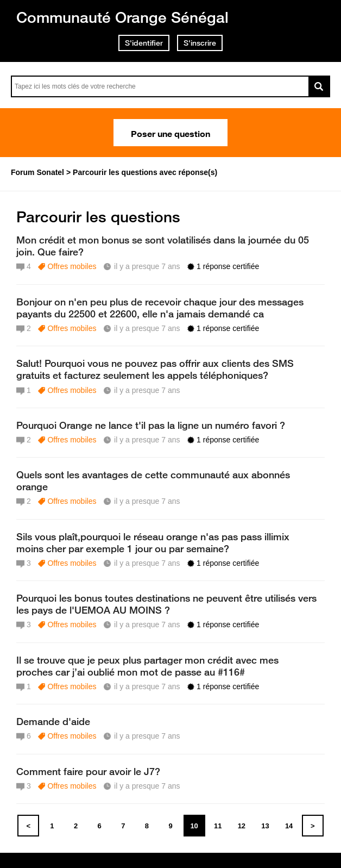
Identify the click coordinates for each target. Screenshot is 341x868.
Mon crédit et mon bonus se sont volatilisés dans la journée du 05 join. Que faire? (163, 246)
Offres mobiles (72, 266)
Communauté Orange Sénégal (122, 17)
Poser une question (171, 133)
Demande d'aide (53, 721)
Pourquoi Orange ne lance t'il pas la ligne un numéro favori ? (151, 425)
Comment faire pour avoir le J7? (88, 771)
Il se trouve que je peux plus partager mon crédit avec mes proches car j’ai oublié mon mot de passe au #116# (147, 666)
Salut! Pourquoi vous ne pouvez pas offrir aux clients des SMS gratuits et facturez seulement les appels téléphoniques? (155, 369)
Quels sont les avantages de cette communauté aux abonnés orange (153, 480)
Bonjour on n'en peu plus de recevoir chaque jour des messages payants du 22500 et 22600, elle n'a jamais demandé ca (160, 308)
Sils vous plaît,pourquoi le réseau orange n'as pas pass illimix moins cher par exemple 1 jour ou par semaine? (153, 542)
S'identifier (144, 43)
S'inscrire (200, 43)
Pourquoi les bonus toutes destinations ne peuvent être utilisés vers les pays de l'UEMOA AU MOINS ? (166, 604)
